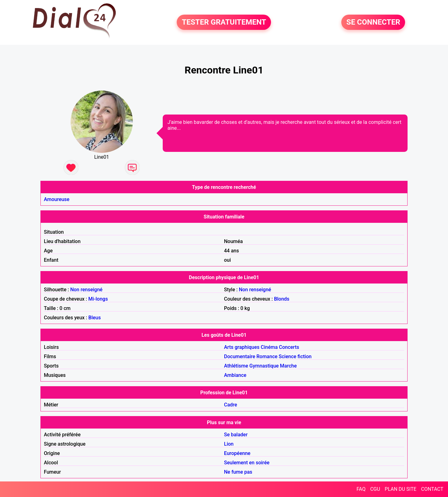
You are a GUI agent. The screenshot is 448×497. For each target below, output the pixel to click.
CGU (375, 489)
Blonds (282, 299)
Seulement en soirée (247, 463)
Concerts (289, 347)
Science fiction (295, 356)
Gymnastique (264, 366)
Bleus (95, 318)
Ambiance (235, 375)
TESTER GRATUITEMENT (224, 22)
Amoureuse (57, 199)
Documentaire (240, 356)
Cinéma (269, 347)
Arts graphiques (242, 347)
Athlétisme (236, 366)
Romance (267, 356)
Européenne (237, 453)
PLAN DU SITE (401, 489)
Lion (229, 444)
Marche (288, 366)
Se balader (236, 435)
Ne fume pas (238, 472)
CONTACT (432, 489)
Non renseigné (86, 290)
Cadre (231, 405)
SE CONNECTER (373, 22)
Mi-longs (98, 299)
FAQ (361, 489)
